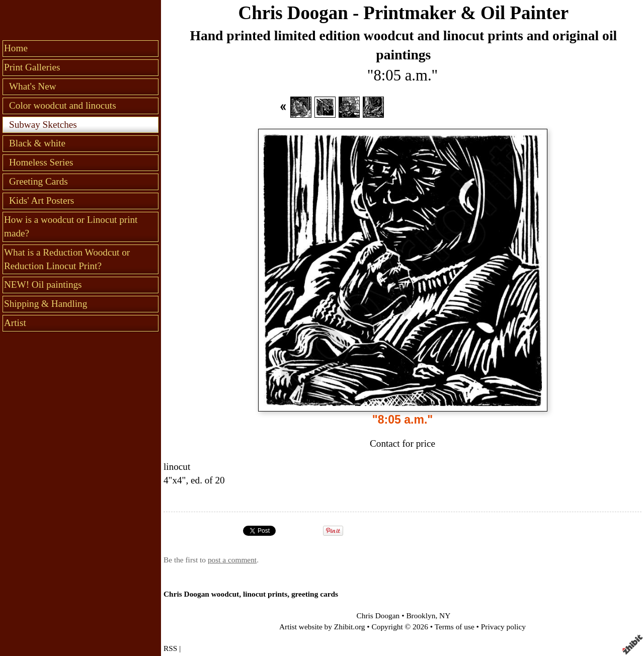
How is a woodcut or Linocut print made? (71, 226)
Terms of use (455, 627)
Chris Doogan (378, 616)
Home (16, 48)
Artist (15, 323)
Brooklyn (421, 616)
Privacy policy (503, 627)
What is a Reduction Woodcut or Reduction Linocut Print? (67, 259)
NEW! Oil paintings (43, 284)
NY (445, 616)
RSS (170, 648)
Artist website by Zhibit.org (322, 627)
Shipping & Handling (46, 304)
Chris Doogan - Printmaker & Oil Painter (404, 13)
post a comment (232, 560)
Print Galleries (32, 67)
